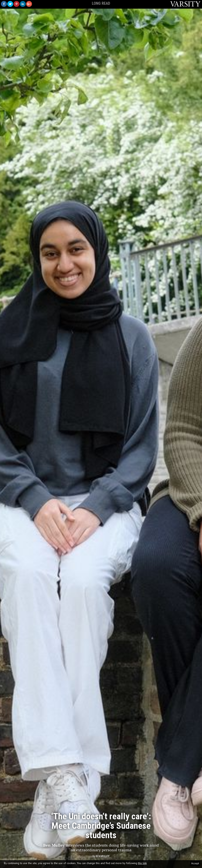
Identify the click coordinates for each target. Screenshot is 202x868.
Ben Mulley (103, 856)
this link (142, 863)
